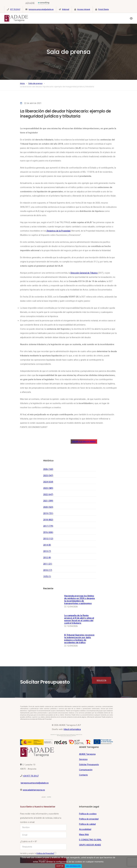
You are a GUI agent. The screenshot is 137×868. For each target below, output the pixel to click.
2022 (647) (48, 494)
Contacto (83, 775)
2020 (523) (48, 507)
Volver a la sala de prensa (84, 442)
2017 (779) (48, 526)
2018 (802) (48, 520)
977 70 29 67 (15, 9)
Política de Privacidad (45, 853)
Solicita (102, 680)
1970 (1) (47, 576)
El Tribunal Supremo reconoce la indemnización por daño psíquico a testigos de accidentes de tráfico (79, 639)
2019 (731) (48, 513)
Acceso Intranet (84, 9)
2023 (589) (48, 488)
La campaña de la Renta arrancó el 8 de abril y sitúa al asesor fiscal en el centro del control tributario (79, 619)
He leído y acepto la (38, 853)
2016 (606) (48, 532)
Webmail (66, 9)
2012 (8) (47, 558)
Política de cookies (88, 814)
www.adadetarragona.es (34, 790)
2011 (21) (48, 564)
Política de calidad (87, 824)
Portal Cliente (103, 9)
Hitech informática (72, 729)
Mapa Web (84, 834)
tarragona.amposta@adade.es (41, 9)
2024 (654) (48, 482)
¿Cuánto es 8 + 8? (29, 841)
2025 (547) (48, 476)
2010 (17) (48, 570)
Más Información (73, 866)
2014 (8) (47, 545)
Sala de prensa (35, 83)
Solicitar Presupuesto (89, 765)
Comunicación (86, 770)
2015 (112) (48, 539)
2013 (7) (47, 551)
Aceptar (60, 866)
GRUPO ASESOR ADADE (90, 845)
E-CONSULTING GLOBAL (90, 840)
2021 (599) (48, 501)
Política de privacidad (89, 819)
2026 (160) (48, 469)
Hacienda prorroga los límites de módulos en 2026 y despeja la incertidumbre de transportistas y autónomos (79, 600)
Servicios (83, 759)
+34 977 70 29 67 (31, 776)
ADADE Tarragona (87, 754)
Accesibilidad (85, 829)
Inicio (22, 83)
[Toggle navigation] (131, 18)
